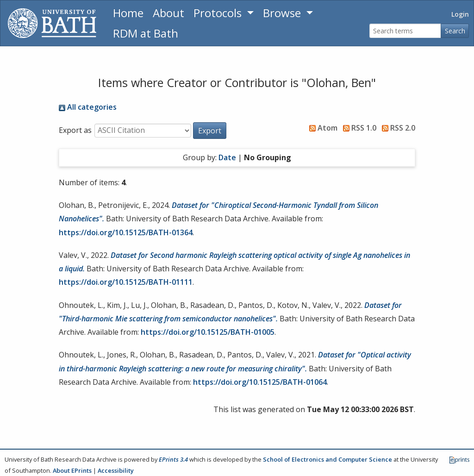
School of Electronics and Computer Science (327, 459)
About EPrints (72, 470)
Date (227, 157)
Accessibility (116, 470)
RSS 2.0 (397, 128)
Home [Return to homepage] (128, 13)
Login (460, 14)
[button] (210, 131)
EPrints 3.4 (173, 459)
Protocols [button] (219, 13)
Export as (75, 130)
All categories (88, 107)
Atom (321, 128)
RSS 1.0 (358, 128)
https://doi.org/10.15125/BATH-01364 (126, 232)
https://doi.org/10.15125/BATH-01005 (208, 332)
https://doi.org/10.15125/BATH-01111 (126, 282)
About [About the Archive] (168, 13)
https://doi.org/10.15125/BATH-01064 (260, 382)
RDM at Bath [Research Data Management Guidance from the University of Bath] (146, 33)
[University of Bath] (52, 23)
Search (455, 31)
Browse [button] (283, 13)
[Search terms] (405, 31)
